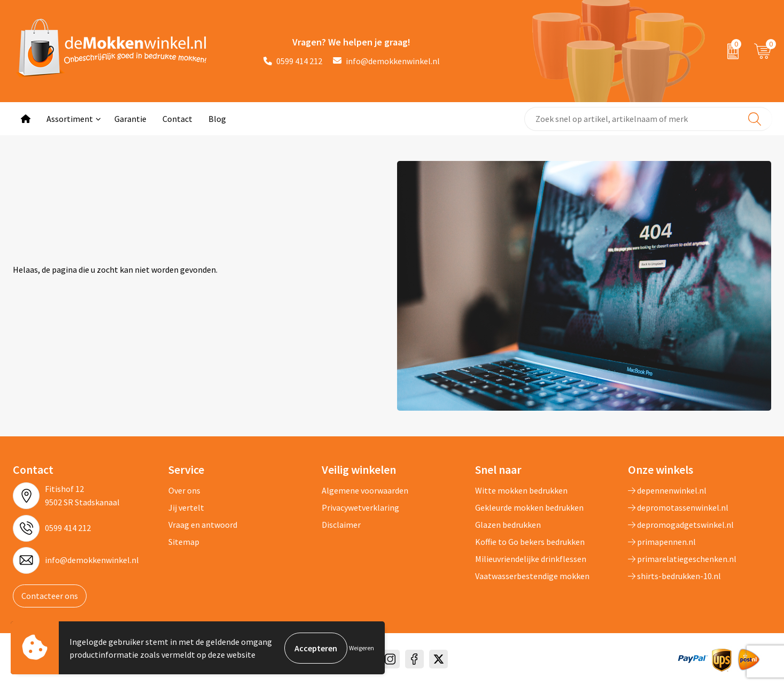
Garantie (130, 119)
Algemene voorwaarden (365, 490)
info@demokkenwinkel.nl (386, 61)
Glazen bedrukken (508, 525)
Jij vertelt (186, 507)
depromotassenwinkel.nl (678, 507)
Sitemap (184, 542)
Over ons (184, 490)
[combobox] (648, 119)
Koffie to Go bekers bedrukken (530, 542)
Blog (217, 119)
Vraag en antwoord (203, 525)
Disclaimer (341, 525)
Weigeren (362, 648)
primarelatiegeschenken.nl (682, 559)
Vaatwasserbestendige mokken (532, 576)
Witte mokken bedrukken (521, 490)
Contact (177, 119)
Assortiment (70, 119)
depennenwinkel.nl (667, 490)
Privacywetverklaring (360, 507)
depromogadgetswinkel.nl (681, 525)
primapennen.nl (662, 542)
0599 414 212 (293, 61)
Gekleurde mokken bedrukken (529, 507)
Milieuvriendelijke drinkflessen (531, 559)
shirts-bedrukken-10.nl (674, 576)
